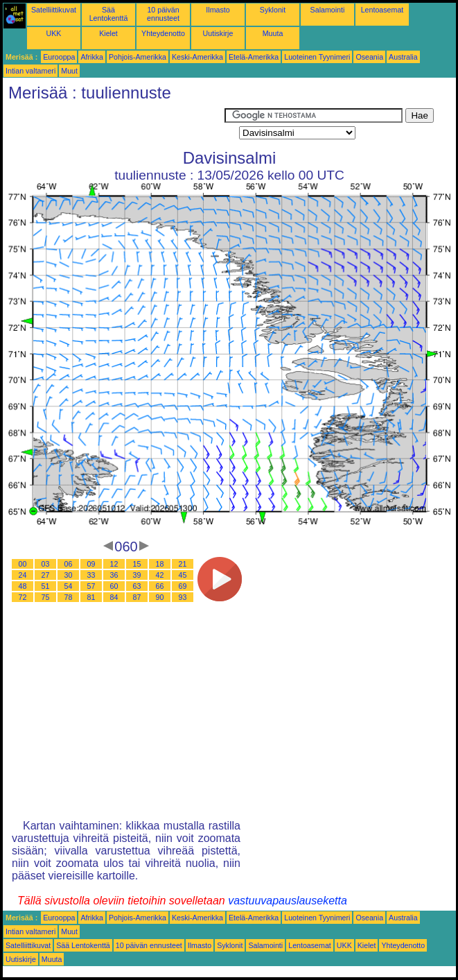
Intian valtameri (30, 71)
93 (183, 597)
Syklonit (273, 10)
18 (160, 564)
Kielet (108, 33)
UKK (54, 33)
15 (137, 564)
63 (137, 586)
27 (46, 575)
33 (91, 575)
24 (23, 575)
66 (160, 586)
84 (114, 597)
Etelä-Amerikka (254, 57)
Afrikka (92, 57)
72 (23, 597)
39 (137, 575)
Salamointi (328, 10)
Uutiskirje (218, 33)
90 (160, 597)
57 (91, 586)
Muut (69, 71)
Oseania (369, 57)
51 (46, 586)
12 (114, 564)
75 (46, 597)
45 (183, 575)
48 (23, 586)
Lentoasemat (382, 10)
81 (91, 597)
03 (46, 564)
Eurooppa (59, 57)
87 (137, 597)
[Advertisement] (114, 126)
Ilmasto (218, 10)
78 (69, 597)
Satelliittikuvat (54, 10)
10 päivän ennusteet (163, 14)
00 (23, 564)
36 (114, 575)
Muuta (273, 33)
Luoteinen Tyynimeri (317, 57)
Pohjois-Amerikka (138, 57)
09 (91, 564)
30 (69, 575)
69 (183, 586)
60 (114, 586)
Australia (403, 57)
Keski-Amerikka (197, 57)
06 (69, 564)
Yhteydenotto (163, 33)
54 (69, 586)
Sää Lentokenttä (109, 14)
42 (160, 575)
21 (183, 564)
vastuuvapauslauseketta (288, 901)
